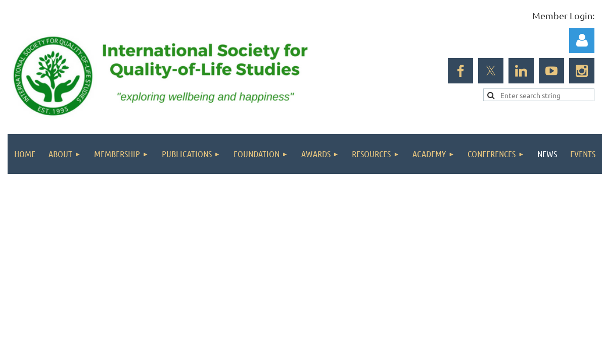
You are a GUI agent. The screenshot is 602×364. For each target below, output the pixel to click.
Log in (582, 40)
